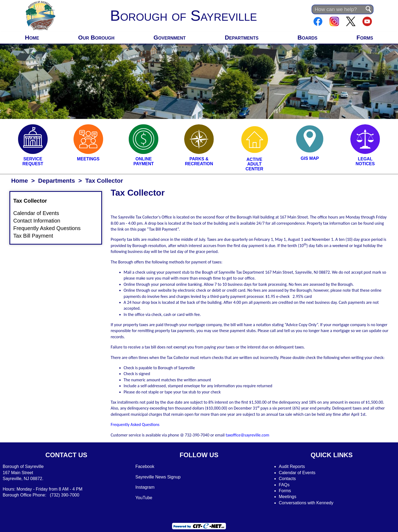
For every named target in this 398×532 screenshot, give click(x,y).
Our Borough (96, 38)
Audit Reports (292, 466)
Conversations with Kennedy (306, 503)
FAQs (284, 485)
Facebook (145, 466)
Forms (365, 38)
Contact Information (40, 221)
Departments (242, 38)
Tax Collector (33, 201)
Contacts (287, 479)
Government (170, 38)
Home (32, 38)
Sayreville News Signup (158, 477)
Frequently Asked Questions (50, 228)
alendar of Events (299, 473)
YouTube (144, 498)
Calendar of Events (39, 213)
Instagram (145, 487)
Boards (308, 38)
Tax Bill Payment (36, 236)
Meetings (287, 497)
